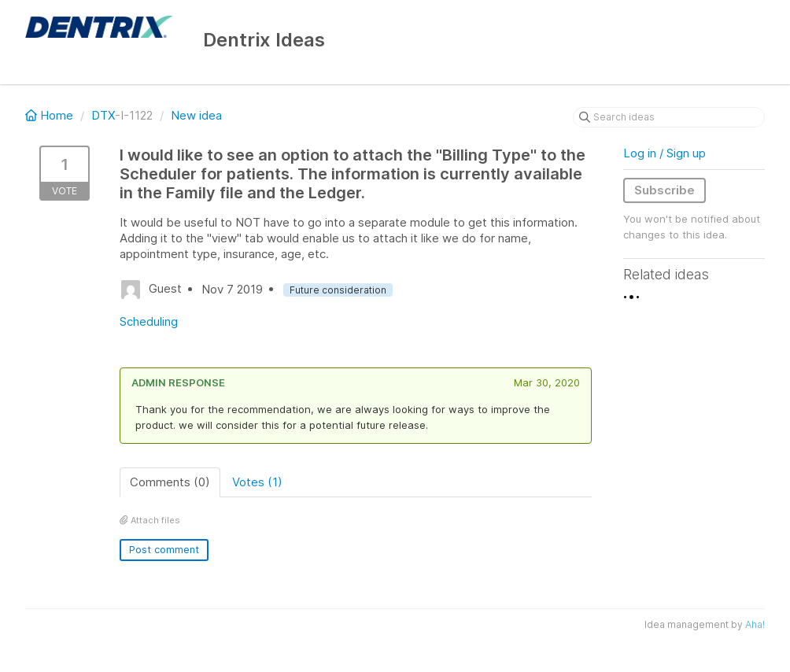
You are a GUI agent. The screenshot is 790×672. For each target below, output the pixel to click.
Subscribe (664, 190)
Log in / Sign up (664, 153)
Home (51, 115)
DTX (103, 115)
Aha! (755, 624)
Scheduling (149, 321)
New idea (196, 115)
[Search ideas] (669, 117)
